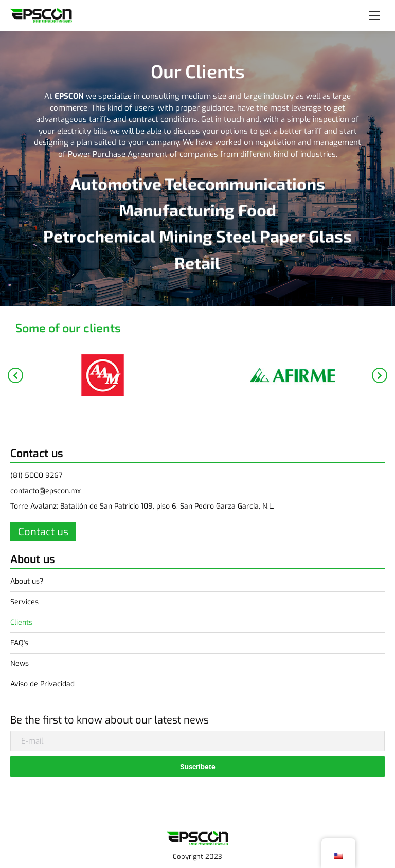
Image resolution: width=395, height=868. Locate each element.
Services (24, 602)
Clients (21, 622)
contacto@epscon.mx (46, 491)
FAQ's (19, 643)
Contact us (43, 532)
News (20, 664)
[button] (15, 375)
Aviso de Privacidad (42, 684)
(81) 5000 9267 (37, 475)
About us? (27, 581)
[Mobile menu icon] (374, 15)
